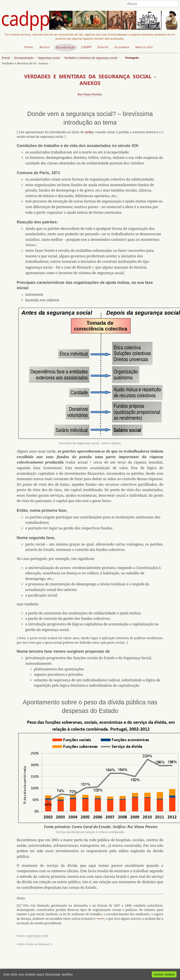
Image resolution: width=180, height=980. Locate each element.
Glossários (122, 47)
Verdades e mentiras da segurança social (91, 58)
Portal (29, 47)
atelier (89, 132)
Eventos (103, 47)
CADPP (86, 47)
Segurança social (49, 58)
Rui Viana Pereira (90, 94)
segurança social (37, 936)
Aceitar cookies (164, 974)
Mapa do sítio (144, 47)
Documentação (65, 47)
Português (132, 58)
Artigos (45, 47)
